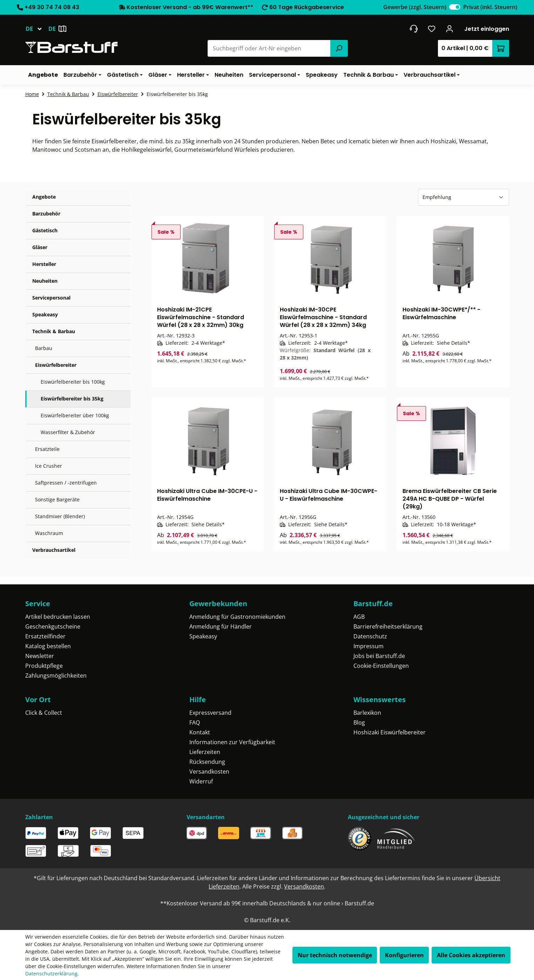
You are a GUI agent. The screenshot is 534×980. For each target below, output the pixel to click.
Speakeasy (45, 314)
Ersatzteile (47, 449)
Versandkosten (209, 772)
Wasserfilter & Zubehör (68, 432)
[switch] (455, 7)
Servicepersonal (51, 298)
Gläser (40, 247)
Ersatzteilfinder (45, 636)
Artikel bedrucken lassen (58, 617)
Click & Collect (44, 713)
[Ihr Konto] (449, 29)
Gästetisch (45, 230)
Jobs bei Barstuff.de (379, 656)
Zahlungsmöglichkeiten (56, 676)
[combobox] (269, 48)
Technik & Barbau (54, 331)
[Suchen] (339, 48)
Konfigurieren (404, 955)
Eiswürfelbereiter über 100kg (75, 415)
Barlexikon (367, 713)
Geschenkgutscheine (53, 626)
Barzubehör (46, 214)
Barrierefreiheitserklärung (388, 626)
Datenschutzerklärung (51, 974)
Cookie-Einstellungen (381, 666)
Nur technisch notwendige (335, 955)
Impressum (369, 646)
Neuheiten (45, 281)
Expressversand (210, 713)
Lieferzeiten (205, 752)
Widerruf (201, 781)
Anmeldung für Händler (221, 626)
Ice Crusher (49, 466)
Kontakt (200, 732)
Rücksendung (207, 762)
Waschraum (49, 533)
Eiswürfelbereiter (56, 365)
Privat (490, 7)
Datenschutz (370, 636)
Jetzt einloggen (487, 29)
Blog (359, 722)
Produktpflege (44, 666)
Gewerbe (415, 7)
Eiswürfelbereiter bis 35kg (72, 399)
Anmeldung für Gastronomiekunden (237, 617)
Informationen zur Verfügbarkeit (232, 742)
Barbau (44, 348)
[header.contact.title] (414, 29)
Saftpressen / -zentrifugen (66, 483)
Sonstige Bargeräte (57, 499)
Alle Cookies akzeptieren (471, 955)
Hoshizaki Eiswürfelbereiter (390, 732)
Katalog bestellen (48, 646)
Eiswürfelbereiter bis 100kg (73, 382)
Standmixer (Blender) (60, 516)
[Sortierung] (464, 197)
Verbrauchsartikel (54, 550)
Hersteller (44, 264)
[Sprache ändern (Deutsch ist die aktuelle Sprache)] (37, 29)
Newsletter (40, 656)
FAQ (195, 722)
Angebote (44, 197)
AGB (359, 617)
